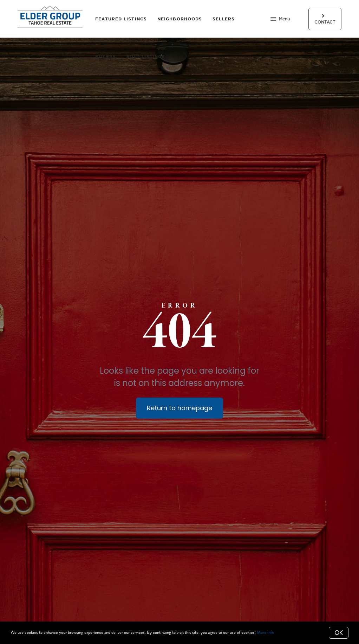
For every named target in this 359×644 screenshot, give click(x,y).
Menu (280, 20)
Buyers (106, 56)
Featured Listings (121, 19)
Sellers (224, 19)
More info (265, 632)
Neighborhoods (180, 19)
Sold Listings (146, 56)
